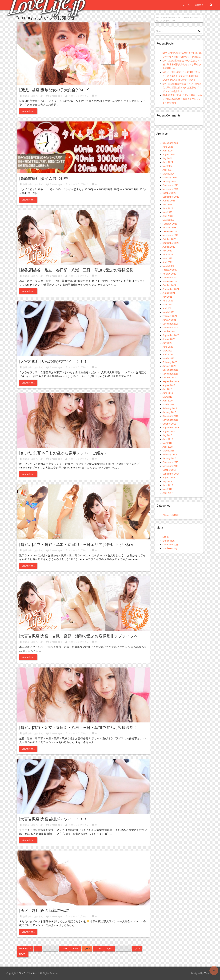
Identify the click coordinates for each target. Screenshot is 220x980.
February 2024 (170, 178)
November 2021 (171, 281)
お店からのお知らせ (33, 96)
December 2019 (171, 370)
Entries (169, 541)
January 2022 (169, 274)
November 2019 (171, 374)
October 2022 (169, 239)
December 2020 (171, 324)
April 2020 (168, 354)
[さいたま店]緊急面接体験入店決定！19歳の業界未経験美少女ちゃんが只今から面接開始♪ (182, 64)
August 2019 (169, 385)
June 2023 (168, 208)
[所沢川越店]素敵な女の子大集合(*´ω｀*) (54, 90)
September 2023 (171, 197)
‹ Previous (25, 949)
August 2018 (169, 431)
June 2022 (168, 254)
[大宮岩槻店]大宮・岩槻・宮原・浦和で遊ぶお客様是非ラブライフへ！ (81, 636)
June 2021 (168, 301)
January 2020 (169, 366)
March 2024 (168, 174)
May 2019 (167, 397)
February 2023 (170, 224)
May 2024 (167, 166)
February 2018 (170, 455)
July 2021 (167, 297)
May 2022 (167, 258)
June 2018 (168, 439)
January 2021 (169, 320)
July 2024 (167, 158)
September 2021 (171, 289)
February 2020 (170, 362)
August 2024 (169, 154)
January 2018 (169, 458)
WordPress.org (170, 548)
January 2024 (169, 181)
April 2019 (168, 401)
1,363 (64, 949)
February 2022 (170, 270)
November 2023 (171, 189)
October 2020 (169, 331)
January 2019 (169, 412)
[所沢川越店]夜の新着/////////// (44, 911)
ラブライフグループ (29, 973)
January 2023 (169, 228)
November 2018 (171, 420)
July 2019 (167, 389)
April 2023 (168, 216)
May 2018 (167, 443)
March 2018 (168, 451)
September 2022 (171, 243)
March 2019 (168, 405)
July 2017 (167, 481)
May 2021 (167, 304)
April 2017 (168, 493)
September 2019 (171, 381)
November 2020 (171, 328)
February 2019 (170, 408)
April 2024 (168, 170)
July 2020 (167, 343)
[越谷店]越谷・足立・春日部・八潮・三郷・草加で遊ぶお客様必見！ (78, 270)
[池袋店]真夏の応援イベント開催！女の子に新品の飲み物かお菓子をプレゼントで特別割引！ (182, 99)
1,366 (98, 949)
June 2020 (168, 347)
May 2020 (167, 351)
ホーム (186, 5)
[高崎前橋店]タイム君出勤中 (44, 179)
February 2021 (170, 316)
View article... (28, 111)
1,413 (137, 949)
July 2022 (167, 251)
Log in (166, 537)
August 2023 (169, 201)
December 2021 (171, 278)
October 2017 (169, 470)
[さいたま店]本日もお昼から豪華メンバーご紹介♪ (63, 453)
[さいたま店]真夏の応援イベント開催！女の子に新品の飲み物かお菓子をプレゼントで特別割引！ (182, 88)
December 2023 (171, 185)
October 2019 (169, 378)
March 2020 (168, 358)
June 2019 (168, 393)
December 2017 (171, 462)
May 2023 (167, 212)
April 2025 (168, 151)
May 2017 (167, 489)
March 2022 (168, 266)
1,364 (76, 949)
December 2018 (171, 416)
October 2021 (169, 285)
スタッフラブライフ (79, 96)
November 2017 (171, 466)
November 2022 (171, 235)
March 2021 (168, 312)
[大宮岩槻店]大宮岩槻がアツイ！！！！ (53, 362)
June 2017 (168, 485)
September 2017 (171, 474)
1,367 (110, 949)
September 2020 (171, 335)
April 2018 (168, 447)
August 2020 (169, 339)
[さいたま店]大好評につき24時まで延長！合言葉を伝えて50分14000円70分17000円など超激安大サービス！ (182, 76)
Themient (209, 973)
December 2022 (171, 231)
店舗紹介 (199, 5)
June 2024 (168, 162)
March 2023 (168, 220)
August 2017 (169, 478)
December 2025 (171, 143)
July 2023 (167, 204)
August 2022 (169, 247)
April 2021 (168, 308)
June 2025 (168, 147)
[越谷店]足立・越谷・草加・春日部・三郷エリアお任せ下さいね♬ (76, 545)
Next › (23, 954)
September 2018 (171, 428)
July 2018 (167, 435)
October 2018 (169, 424)
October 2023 (169, 193)
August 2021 (169, 293)
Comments (171, 545)
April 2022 (168, 262)
